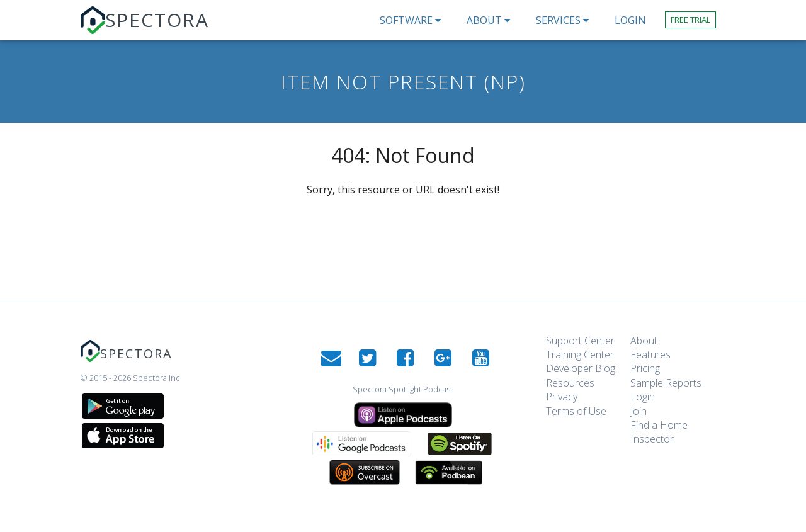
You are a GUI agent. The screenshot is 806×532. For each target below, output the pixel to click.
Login (643, 397)
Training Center (580, 354)
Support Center (580, 341)
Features (650, 354)
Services (566, 20)
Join (639, 411)
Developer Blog (581, 368)
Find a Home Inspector (659, 432)
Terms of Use (576, 411)
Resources (570, 383)
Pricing (645, 368)
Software (414, 20)
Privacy (562, 397)
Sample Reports (666, 383)
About (492, 20)
